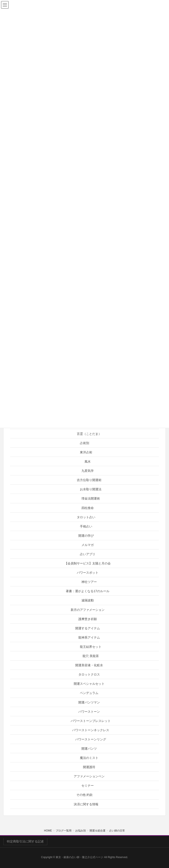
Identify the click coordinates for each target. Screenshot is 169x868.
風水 (88, 461)
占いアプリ (88, 554)
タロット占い (86, 517)
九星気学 (88, 471)
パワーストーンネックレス (91, 730)
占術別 (84, 443)
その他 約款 (84, 795)
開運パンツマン (89, 702)
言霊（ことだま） (89, 434)
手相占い (86, 526)
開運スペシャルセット (89, 684)
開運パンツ (89, 749)
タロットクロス (89, 674)
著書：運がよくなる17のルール (88, 591)
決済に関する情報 (86, 804)
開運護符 (89, 767)
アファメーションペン (89, 776)
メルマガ (88, 545)
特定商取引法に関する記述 (25, 841)
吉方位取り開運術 (89, 480)
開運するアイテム (88, 628)
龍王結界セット (91, 647)
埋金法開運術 (91, 498)
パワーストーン (89, 712)
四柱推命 (88, 508)
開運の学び (86, 536)
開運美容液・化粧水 (89, 665)
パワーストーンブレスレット (91, 721)
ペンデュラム (89, 693)
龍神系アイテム (89, 637)
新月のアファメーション (88, 610)
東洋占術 (86, 452)
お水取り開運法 (91, 489)
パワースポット (88, 573)
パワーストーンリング (91, 739)
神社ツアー (89, 582)
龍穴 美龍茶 (91, 656)
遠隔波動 (88, 600)
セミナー (88, 786)
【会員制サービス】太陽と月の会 (88, 563)
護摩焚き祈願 (88, 619)
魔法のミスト (89, 758)
